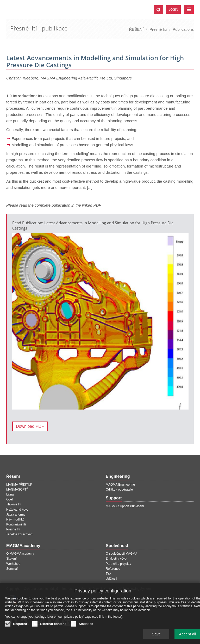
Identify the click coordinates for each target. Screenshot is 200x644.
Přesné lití (158, 29)
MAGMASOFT (17, 490)
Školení (11, 559)
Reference (113, 569)
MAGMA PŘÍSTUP (19, 485)
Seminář (12, 569)
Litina (10, 494)
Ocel (10, 499)
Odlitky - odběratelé (119, 490)
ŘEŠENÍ (136, 29)
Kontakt (109, 589)
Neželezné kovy (17, 510)
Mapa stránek (90, 589)
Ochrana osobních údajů (41, 589)
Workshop (13, 564)
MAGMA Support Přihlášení (125, 506)
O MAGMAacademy (20, 554)
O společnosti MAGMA (121, 554)
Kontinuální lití (16, 524)
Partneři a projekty (118, 564)
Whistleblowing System (135, 589)
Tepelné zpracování (20, 534)
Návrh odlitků (15, 519)
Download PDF (30, 426)
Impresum (69, 589)
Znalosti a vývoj (117, 559)
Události (111, 579)
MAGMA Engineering (120, 485)
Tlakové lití (14, 504)
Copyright (13, 589)
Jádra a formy (16, 515)
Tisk (109, 574)
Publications (183, 29)
